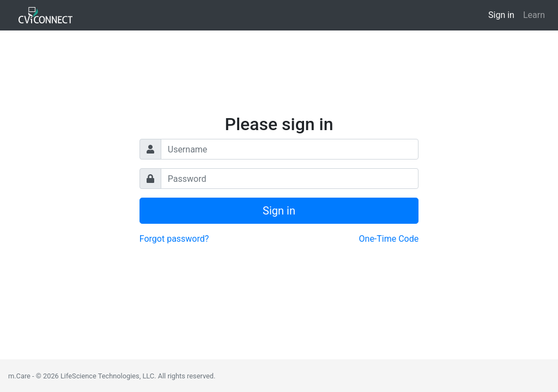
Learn (534, 15)
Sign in (501, 15)
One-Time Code (389, 239)
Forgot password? (174, 239)
